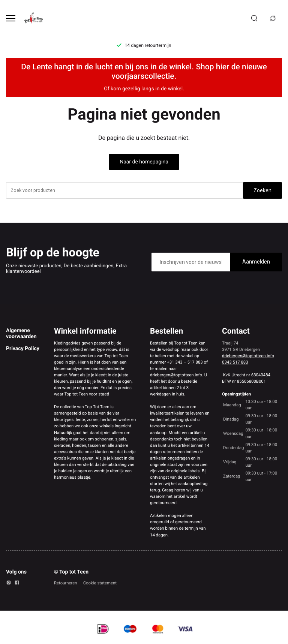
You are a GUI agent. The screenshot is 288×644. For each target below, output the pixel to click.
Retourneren (66, 583)
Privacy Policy (23, 349)
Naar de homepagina (144, 162)
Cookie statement (100, 583)
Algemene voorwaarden (21, 334)
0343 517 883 (235, 362)
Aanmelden (256, 262)
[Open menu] (11, 18)
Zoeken (262, 190)
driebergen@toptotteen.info (248, 356)
